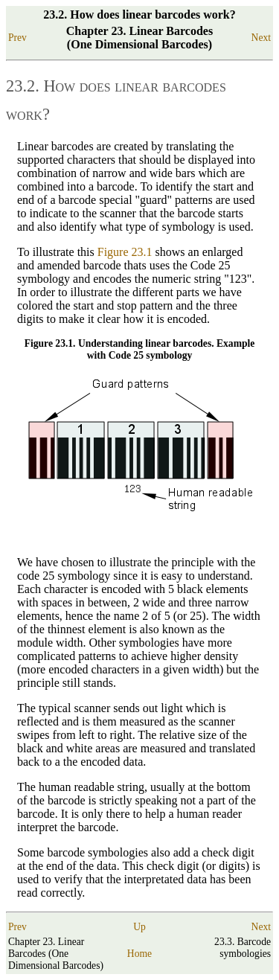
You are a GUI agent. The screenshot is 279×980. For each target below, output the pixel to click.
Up (139, 927)
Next (261, 38)
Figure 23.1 (125, 252)
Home (139, 954)
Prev (17, 38)
